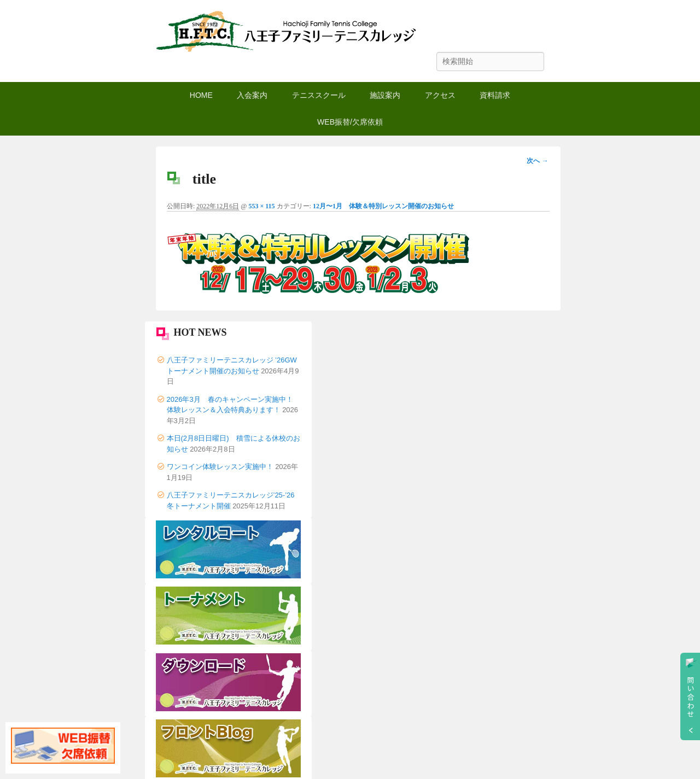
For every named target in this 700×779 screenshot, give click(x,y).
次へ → (537, 161)
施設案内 (385, 95)
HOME (201, 95)
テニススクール (319, 95)
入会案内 (252, 95)
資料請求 (495, 95)
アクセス (440, 95)
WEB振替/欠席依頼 (350, 122)
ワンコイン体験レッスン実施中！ (220, 467)
